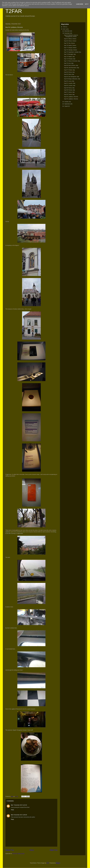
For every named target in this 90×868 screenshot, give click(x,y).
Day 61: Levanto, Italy (70, 83)
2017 (64, 29)
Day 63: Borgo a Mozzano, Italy (72, 79)
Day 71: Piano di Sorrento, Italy (72, 61)
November (67, 33)
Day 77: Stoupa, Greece (70, 48)
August (66, 106)
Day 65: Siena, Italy (69, 74)
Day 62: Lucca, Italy (69, 81)
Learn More (80, 4)
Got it (87, 4)
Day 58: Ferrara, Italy (69, 90)
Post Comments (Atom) (18, 854)
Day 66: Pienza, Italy (69, 72)
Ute (12, 805)
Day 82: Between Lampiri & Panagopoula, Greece (71, 36)
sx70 (48, 863)
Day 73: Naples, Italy (69, 57)
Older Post (54, 850)
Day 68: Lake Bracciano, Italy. (72, 68)
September (67, 104)
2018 (64, 27)
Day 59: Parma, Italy (69, 88)
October (67, 102)
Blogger (58, 863)
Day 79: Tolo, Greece (69, 43)
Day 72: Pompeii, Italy (70, 59)
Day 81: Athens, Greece (70, 39)
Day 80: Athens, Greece (70, 41)
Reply (12, 810)
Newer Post (10, 850)
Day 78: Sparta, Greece (70, 45)
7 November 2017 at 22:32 (20, 805)
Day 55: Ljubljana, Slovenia (71, 97)
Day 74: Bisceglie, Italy (70, 54)
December (67, 31)
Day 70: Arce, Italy (69, 63)
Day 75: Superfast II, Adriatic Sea (73, 52)
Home (32, 850)
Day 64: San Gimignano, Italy (71, 77)
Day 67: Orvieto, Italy (69, 70)
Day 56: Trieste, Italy (69, 94)
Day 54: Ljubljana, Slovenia (71, 99)
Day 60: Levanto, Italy (70, 85)
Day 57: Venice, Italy (69, 92)
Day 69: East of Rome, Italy (71, 65)
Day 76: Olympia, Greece (70, 50)
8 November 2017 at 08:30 (20, 815)
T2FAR (14, 11)
